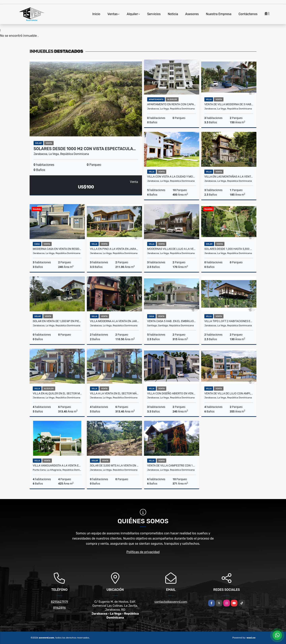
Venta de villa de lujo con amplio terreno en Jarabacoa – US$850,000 (229, 393)
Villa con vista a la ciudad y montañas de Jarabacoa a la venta (172, 177)
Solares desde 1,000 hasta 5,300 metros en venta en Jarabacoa (229, 249)
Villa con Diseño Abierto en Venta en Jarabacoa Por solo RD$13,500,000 (172, 393)
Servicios (154, 14)
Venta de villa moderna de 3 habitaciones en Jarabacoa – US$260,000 (229, 104)
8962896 (59, 608)
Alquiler (132, 14)
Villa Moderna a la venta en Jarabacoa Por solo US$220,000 (114, 321)
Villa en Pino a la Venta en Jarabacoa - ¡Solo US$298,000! (114, 249)
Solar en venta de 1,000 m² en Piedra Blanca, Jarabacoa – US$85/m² (57, 321)
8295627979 (59, 602)
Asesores (192, 14)
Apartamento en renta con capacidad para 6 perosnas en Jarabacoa (172, 104)
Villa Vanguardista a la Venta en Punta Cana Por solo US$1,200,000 (57, 465)
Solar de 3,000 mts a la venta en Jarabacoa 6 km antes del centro (114, 465)
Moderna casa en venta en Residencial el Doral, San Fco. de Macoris (57, 249)
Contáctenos (248, 14)
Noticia (173, 14)
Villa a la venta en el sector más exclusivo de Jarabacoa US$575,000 (114, 393)
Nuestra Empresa (219, 14)
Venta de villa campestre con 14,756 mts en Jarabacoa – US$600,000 (172, 465)
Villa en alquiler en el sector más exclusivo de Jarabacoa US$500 (57, 393)
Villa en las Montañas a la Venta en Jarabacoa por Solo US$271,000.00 (229, 177)
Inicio (96, 14)
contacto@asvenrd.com (171, 602)
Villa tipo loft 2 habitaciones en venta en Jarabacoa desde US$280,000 (229, 321)
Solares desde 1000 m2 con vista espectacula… (85, 149)
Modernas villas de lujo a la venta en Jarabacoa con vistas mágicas (172, 249)
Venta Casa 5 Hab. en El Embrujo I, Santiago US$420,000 (172, 321)
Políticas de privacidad (143, 552)
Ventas (113, 14)
